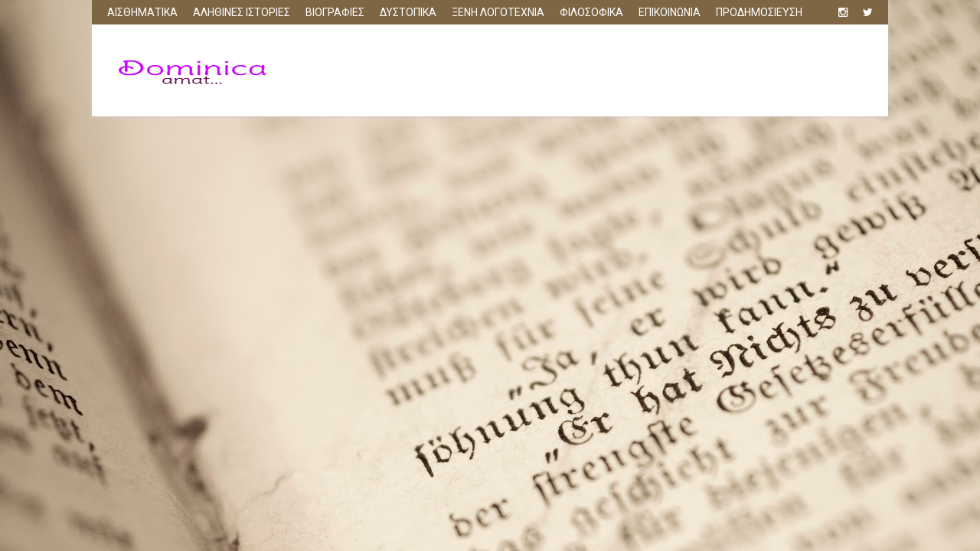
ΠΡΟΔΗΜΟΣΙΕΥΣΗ (759, 12)
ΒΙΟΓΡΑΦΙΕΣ (335, 12)
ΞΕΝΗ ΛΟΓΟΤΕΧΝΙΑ (498, 12)
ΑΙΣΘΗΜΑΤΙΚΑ (142, 12)
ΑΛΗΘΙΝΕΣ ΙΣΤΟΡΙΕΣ (242, 12)
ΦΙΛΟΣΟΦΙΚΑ (591, 12)
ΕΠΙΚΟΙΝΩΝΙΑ (670, 12)
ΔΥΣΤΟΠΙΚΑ (408, 12)
